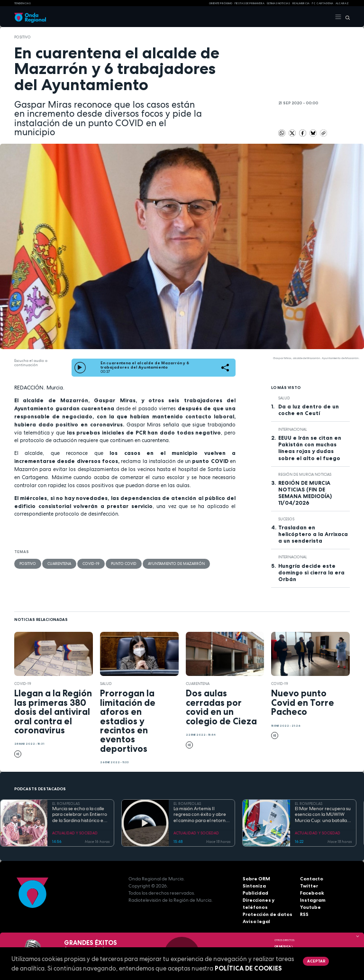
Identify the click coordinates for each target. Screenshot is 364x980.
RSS (304, 914)
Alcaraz (342, 3)
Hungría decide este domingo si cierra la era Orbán (311, 573)
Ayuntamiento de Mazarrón (176, 564)
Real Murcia (301, 3)
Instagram (313, 900)
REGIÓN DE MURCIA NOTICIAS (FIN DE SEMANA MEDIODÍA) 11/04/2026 (305, 493)
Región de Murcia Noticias (305, 474)
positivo (23, 37)
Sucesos (286, 519)
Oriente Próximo (221, 3)
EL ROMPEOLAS (66, 804)
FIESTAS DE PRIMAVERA (250, 3)
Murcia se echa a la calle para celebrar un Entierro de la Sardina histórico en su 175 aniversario (80, 815)
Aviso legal (256, 921)
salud (284, 398)
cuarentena (59, 564)
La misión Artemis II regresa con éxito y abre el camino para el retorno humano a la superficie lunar (201, 815)
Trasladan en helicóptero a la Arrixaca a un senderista (313, 534)
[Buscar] (346, 17)
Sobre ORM (256, 879)
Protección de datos (268, 914)
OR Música (284, 946)
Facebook (312, 893)
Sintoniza (254, 886)
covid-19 (91, 564)
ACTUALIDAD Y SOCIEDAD (75, 833)
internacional (293, 429)
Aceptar (316, 961)
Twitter (309, 886)
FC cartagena (323, 3)
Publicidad (255, 893)
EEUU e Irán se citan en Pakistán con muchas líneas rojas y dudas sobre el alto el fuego (310, 448)
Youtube (310, 907)
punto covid (124, 564)
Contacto (312, 879)
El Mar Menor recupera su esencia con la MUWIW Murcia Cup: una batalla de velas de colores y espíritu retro (323, 815)
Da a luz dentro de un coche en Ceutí (309, 410)
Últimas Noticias (278, 3)
